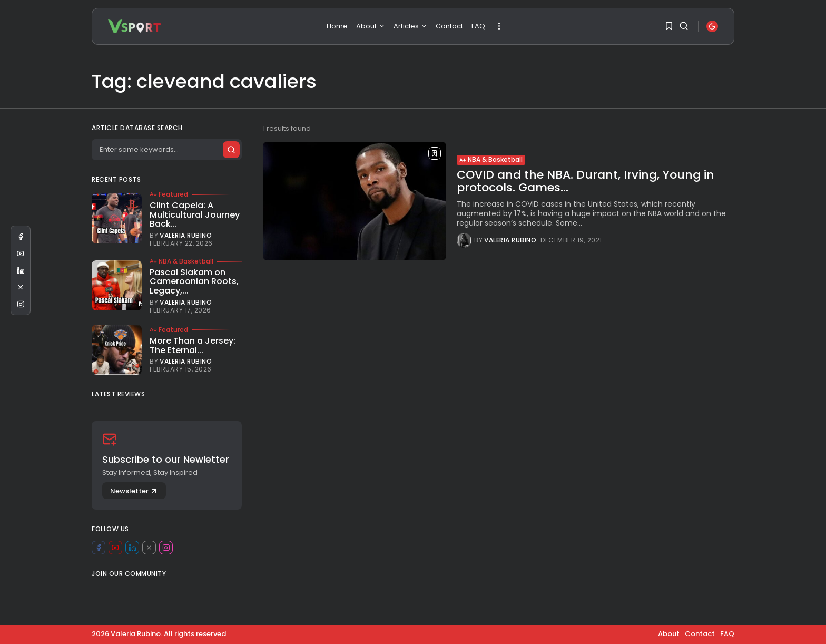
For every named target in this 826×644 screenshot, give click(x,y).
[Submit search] (231, 150)
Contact (449, 26)
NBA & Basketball (491, 159)
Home (337, 26)
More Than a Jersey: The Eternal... (193, 345)
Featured (169, 194)
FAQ (478, 26)
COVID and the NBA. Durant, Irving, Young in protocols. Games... (586, 181)
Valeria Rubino (510, 240)
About (371, 26)
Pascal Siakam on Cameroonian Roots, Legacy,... (194, 281)
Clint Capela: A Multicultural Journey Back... (195, 214)
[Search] (166, 150)
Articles (410, 26)
